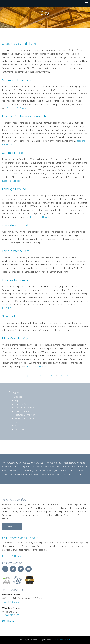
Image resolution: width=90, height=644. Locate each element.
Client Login (8, 621)
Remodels (19, 429)
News (17, 422)
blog (16, 400)
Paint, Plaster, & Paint (16, 251)
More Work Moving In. (17, 338)
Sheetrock (9, 316)
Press (17, 426)
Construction (21, 404)
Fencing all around (14, 189)
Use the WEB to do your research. (24, 116)
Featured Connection (25, 415)
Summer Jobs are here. (17, 80)
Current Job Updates (25, 408)
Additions (19, 397)
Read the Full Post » (12, 556)
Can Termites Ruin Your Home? (20, 538)
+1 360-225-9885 (11, 615)
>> (68, 376)
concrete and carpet (15, 225)
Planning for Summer (16, 280)
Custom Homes (22, 411)
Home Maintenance (24, 418)
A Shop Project (64, 640)
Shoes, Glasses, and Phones (20, 44)
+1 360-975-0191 (11, 602)
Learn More (12, 527)
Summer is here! (13, 153)
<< (28, 376)
